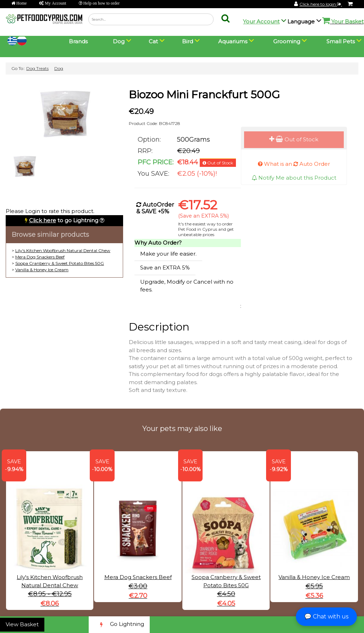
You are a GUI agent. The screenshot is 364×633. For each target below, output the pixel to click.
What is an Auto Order (294, 164)
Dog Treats (37, 68)
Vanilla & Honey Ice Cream (42, 270)
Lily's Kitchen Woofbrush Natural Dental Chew (63, 250)
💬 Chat (326, 616)
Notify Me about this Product (294, 178)
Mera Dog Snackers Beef (40, 257)
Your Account (261, 21)
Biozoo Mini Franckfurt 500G (204, 95)
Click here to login (321, 4)
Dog (59, 68)
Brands (78, 41)
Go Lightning (119, 625)
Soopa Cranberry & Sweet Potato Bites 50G (60, 263)
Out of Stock (294, 139)
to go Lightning (64, 220)
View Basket (22, 624)
